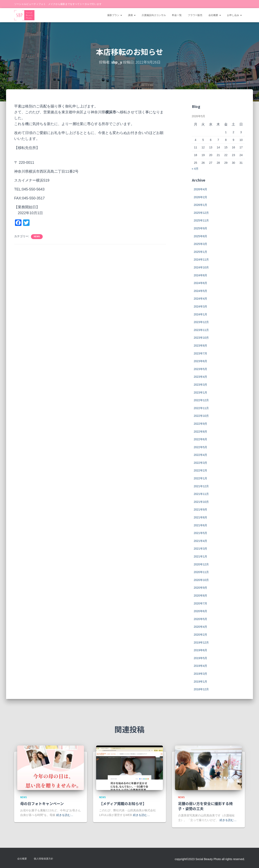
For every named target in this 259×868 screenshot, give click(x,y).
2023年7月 (201, 353)
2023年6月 (201, 361)
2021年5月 (201, 533)
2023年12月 (201, 322)
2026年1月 (201, 205)
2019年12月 (201, 642)
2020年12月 (201, 564)
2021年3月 (201, 549)
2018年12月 (201, 689)
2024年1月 (201, 314)
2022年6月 (201, 439)
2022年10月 (201, 416)
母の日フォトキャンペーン (42, 803)
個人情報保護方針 (44, 859)
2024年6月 (201, 283)
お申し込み (234, 15)
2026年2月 (201, 197)
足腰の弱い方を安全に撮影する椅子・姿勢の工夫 (205, 806)
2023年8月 (201, 346)
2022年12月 (201, 400)
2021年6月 (201, 525)
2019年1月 (201, 682)
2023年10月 (201, 338)
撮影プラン (115, 15)
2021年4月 (201, 541)
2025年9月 (201, 228)
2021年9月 (201, 510)
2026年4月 (201, 189)
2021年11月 (201, 494)
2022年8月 (201, 432)
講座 (132, 15)
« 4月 (195, 169)
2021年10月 (201, 502)
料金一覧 (177, 15)
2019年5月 (201, 658)
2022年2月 (201, 470)
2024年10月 (201, 267)
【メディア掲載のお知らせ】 (123, 803)
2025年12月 (201, 213)
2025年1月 (201, 252)
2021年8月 (201, 517)
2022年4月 (201, 455)
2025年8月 (201, 236)
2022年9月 (201, 424)
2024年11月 (201, 260)
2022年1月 (201, 478)
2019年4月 (201, 666)
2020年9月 (201, 588)
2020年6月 (201, 611)
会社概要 (215, 15)
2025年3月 (201, 244)
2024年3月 (201, 306)
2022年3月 (201, 463)
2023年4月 (201, 377)
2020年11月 (201, 572)
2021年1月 (201, 556)
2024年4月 (201, 299)
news (37, 237)
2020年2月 (201, 635)
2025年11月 (201, 220)
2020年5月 (201, 619)
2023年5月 (201, 369)
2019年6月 (201, 650)
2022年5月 (201, 447)
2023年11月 (201, 330)
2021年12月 (201, 486)
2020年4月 (201, 627)
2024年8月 (201, 275)
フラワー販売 (195, 15)
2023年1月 (201, 393)
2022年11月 (201, 408)
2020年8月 (201, 596)
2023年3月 (201, 385)
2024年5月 (201, 291)
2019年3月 (201, 674)
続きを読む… (65, 815)
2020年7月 (201, 603)
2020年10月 (201, 580)
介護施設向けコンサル (154, 15)
